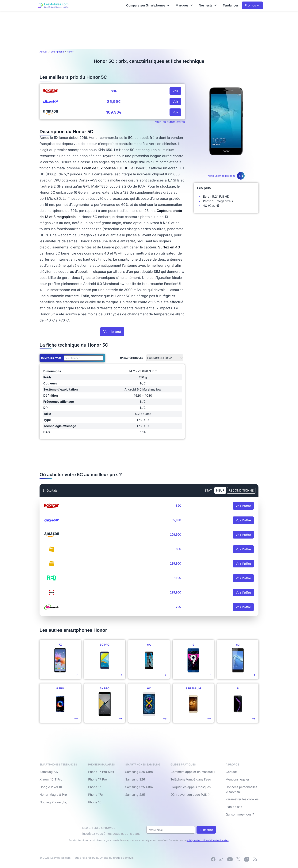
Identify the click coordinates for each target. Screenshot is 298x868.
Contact (231, 772)
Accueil (44, 52)
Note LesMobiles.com (226, 176)
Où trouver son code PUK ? (190, 795)
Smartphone (57, 52)
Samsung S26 (135, 779)
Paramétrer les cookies (242, 799)
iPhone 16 (94, 802)
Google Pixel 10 (51, 787)
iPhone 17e (95, 795)
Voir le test (112, 332)
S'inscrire (206, 830)
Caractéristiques (132, 358)
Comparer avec (51, 358)
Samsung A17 (49, 772)
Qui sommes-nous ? (240, 814)
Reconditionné (241, 490)
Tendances (231, 5)
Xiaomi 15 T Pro (51, 779)
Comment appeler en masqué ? (193, 772)
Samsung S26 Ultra (139, 772)
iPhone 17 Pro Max (101, 772)
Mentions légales (238, 779)
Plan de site (234, 807)
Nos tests (208, 5)
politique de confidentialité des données (208, 840)
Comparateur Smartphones (148, 5)
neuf (220, 490)
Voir (175, 91)
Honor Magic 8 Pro (53, 795)
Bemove (128, 858)
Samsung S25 (135, 795)
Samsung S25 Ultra (139, 787)
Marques (184, 5)
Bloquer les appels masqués (191, 787)
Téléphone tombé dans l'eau (191, 779)
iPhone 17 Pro (97, 779)
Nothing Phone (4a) (53, 802)
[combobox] (83, 358)
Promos (252, 5)
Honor (70, 52)
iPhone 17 (94, 787)
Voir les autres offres (170, 122)
